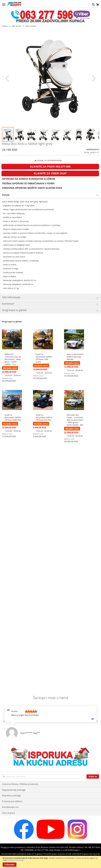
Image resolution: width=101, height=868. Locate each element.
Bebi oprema (17, 26)
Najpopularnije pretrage (14, 790)
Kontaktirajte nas (10, 807)
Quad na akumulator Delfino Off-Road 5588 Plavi (13, 417)
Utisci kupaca (8, 813)
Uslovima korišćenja (16, 860)
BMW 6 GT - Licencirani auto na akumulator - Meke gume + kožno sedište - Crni (13, 359)
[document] (50, 862)
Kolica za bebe (31, 26)
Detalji (6, 195)
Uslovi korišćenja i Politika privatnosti (20, 784)
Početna (5, 26)
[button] (20, 134)
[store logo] (14, 4)
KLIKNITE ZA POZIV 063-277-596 (50, 167)
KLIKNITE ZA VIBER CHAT (50, 173)
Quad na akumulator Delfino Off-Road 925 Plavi (44, 417)
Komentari (8, 304)
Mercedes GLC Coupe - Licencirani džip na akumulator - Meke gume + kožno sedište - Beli (75, 420)
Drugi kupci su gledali (14, 310)
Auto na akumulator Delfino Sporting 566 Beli (75, 357)
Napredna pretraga (11, 796)
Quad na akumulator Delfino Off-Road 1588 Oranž (44, 358)
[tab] (50, 195)
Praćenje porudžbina (12, 801)
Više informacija (11, 297)
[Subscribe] (93, 777)
